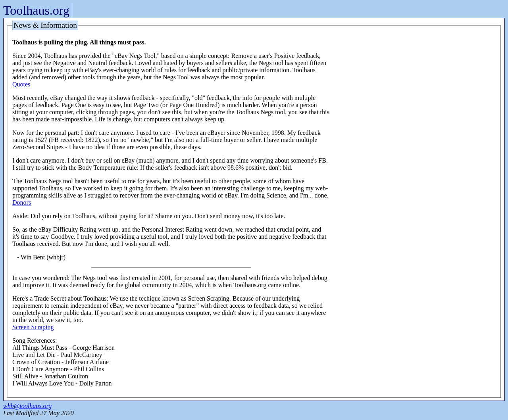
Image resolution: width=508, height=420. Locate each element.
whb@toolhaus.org (27, 406)
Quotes (21, 84)
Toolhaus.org (36, 10)
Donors (22, 202)
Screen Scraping (33, 327)
